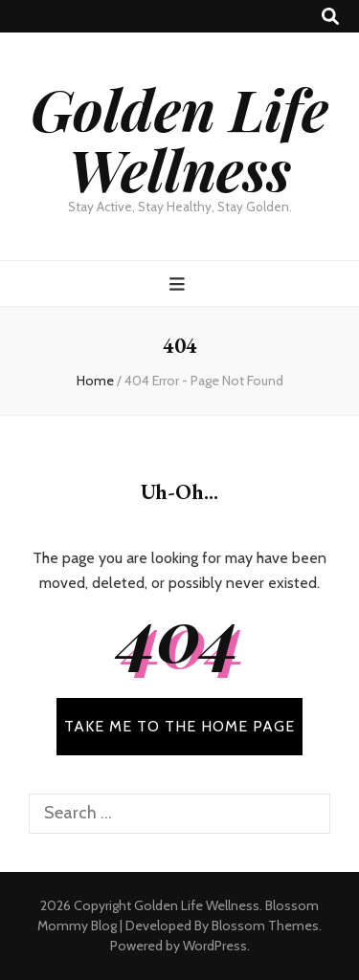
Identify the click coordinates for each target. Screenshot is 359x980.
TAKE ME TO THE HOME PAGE (179, 726)
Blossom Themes (265, 926)
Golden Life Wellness (179, 138)
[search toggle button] (330, 17)
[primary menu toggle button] (179, 284)
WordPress (215, 946)
